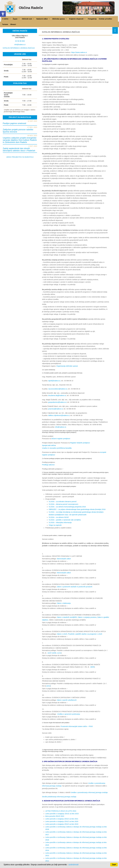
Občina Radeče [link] (34, 8)
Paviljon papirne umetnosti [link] (14, 123)
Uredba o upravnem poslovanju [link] (68, 708)
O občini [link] (6, 19)
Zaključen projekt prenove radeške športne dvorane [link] (18, 131)
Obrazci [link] (13, 24)
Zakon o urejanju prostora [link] (85, 613)
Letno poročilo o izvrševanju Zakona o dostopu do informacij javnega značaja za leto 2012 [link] (76, 834)
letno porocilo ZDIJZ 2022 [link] (54, 809)
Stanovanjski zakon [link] (63, 555)
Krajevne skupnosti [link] (77, 19)
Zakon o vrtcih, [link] (62, 629)
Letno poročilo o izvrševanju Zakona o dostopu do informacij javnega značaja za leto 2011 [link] (76, 836)
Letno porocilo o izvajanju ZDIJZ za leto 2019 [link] (61, 817)
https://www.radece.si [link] (79, 52)
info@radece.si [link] (60, 426)
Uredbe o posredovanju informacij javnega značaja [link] (88, 786)
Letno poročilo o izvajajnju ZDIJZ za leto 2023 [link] (61, 807)
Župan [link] (16, 19)
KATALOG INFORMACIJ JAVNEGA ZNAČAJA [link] (19, 48)
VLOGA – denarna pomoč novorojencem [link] (63, 502)
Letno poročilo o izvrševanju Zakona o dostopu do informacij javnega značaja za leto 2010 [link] (76, 839)
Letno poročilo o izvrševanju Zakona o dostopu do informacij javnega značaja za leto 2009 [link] (76, 841)
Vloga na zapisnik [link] (55, 521)
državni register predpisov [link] (60, 437)
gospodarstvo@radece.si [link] (57, 401)
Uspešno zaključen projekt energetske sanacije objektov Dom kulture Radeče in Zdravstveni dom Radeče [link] (20, 140)
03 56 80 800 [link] (20, 41)
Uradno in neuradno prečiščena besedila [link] (56, 446)
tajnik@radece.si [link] (54, 380)
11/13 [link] (59, 648)
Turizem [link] (5, 24)
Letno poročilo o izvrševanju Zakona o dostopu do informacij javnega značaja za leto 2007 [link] (76, 846)
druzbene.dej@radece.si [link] (57, 395)
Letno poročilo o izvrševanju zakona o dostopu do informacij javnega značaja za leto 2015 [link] (76, 827)
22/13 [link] (48, 681)
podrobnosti (73, 865)
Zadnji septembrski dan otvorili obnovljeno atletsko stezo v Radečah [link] (19, 150)
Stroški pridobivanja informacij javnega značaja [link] (58, 790)
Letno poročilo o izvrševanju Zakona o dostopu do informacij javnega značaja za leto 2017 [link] (76, 822)
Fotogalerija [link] (92, 19)
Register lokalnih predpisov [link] (80, 441)
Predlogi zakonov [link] (48, 462)
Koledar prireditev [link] (106, 19)
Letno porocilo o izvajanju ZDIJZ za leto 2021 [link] (61, 812)
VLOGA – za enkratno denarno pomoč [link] (62, 499)
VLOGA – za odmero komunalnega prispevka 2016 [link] (66, 504)
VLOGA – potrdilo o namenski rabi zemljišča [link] (64, 516)
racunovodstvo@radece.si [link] (57, 388)
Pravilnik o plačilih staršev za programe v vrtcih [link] (83, 629)
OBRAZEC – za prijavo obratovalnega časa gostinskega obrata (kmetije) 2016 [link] (75, 507)
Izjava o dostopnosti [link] (30, 858)
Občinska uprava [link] (60, 19)
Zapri (114, 865)
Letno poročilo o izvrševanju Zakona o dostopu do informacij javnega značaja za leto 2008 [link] (76, 844)
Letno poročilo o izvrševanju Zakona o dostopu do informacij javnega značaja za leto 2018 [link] (76, 819)
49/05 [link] (92, 662)
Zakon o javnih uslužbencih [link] (66, 694)
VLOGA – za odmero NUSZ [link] (58, 514)
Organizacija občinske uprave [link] (66, 366)
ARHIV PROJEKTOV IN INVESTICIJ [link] (20, 157)
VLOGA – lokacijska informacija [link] (59, 519)
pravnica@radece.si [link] (55, 408)
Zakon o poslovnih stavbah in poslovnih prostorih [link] (73, 582)
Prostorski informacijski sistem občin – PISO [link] (76, 721)
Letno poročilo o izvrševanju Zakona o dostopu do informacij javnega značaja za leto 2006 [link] (76, 849)
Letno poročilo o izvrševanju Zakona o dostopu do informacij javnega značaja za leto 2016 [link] (76, 824)
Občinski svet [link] (28, 19)
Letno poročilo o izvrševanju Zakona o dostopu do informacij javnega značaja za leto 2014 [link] (76, 829)
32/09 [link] (54, 648)
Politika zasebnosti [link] (19, 861)
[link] (3, 14)
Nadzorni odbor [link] (43, 19)
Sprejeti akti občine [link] (49, 444)
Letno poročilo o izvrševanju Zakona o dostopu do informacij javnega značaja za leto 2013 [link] (76, 831)
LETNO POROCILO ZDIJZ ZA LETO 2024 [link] (60, 804)
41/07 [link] (49, 648)
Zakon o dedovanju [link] (63, 599)
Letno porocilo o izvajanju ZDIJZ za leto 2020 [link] (61, 814)
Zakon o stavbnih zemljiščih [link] (66, 613)
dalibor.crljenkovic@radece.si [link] (58, 414)
